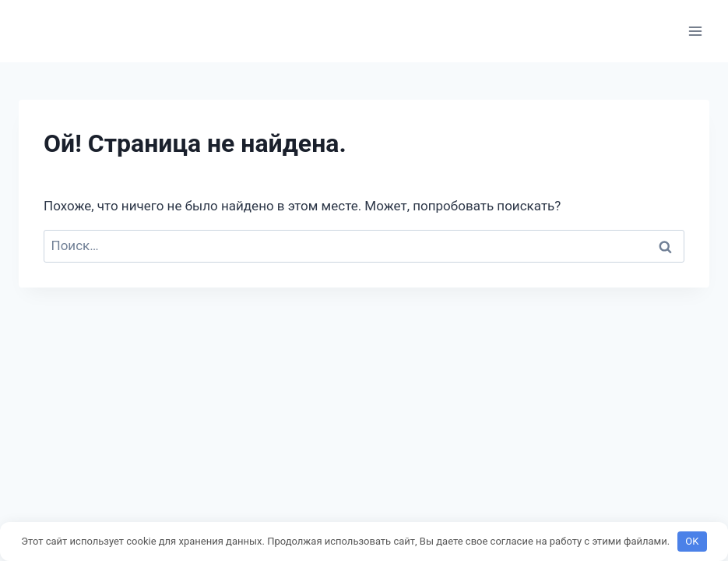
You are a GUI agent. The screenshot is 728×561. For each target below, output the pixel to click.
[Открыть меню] (695, 31)
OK (692, 541)
